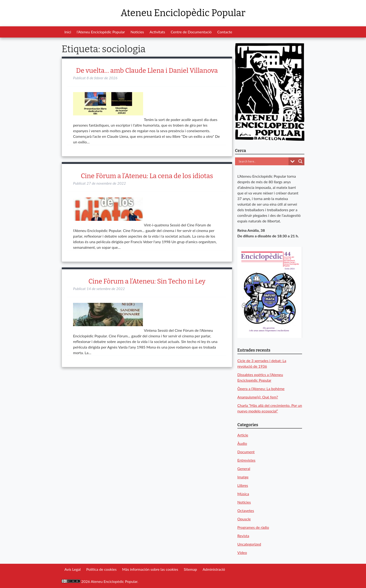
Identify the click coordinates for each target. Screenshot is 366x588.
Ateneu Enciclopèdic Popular (183, 13)
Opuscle (244, 519)
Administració (214, 569)
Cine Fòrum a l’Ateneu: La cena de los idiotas (147, 176)
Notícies (137, 32)
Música (243, 494)
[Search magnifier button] (300, 161)
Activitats (157, 32)
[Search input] (263, 161)
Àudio (242, 443)
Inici (68, 32)
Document (246, 452)
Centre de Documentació (191, 32)
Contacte (225, 32)
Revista (243, 536)
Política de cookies (101, 569)
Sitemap (190, 569)
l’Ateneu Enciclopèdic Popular (101, 32)
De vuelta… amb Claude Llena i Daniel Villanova (147, 71)
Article (243, 435)
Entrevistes (246, 460)
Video (242, 552)
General (244, 469)
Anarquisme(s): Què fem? (258, 397)
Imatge (243, 477)
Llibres (243, 485)
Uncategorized (249, 544)
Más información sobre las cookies (150, 569)
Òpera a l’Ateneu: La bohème (261, 389)
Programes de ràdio (253, 527)
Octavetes (246, 510)
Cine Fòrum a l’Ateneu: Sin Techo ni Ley (147, 281)
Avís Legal (72, 569)
